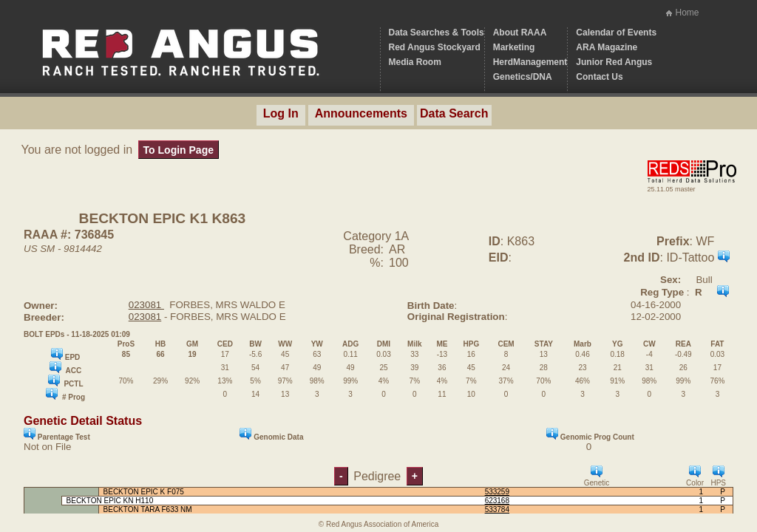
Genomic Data (271, 434)
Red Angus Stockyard (435, 47)
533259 (497, 492)
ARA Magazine (607, 47)
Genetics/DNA (523, 77)
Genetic (597, 476)
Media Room (415, 62)
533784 (497, 509)
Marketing (514, 47)
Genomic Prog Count (590, 434)
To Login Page (179, 150)
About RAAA (520, 33)
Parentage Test (57, 434)
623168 (497, 501)
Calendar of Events (616, 33)
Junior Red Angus (614, 62)
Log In (281, 113)
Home (687, 13)
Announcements (361, 113)
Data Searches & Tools (437, 33)
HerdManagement (530, 62)
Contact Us (599, 77)
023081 (146, 305)
